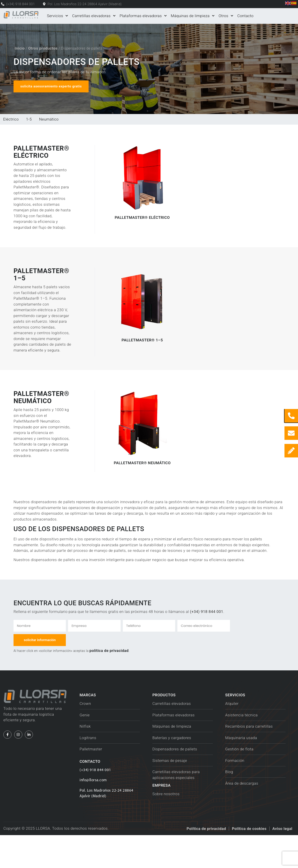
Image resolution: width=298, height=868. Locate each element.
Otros (226, 16)
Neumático (49, 119)
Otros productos (43, 48)
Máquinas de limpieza (193, 16)
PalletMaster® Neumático (142, 495)
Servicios (57, 16)
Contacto (245, 16)
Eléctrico (11, 119)
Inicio (20, 48)
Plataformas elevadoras (143, 16)
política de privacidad (109, 683)
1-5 (29, 119)
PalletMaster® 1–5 (142, 364)
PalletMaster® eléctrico (142, 233)
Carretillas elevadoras (94, 16)
